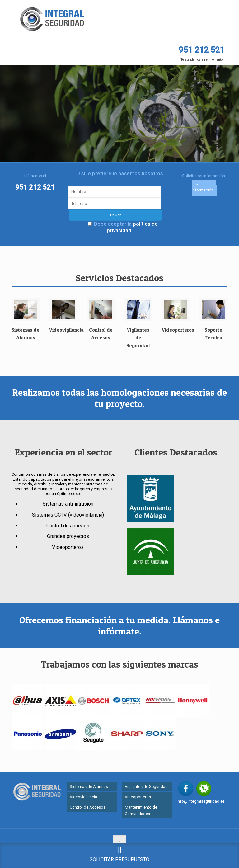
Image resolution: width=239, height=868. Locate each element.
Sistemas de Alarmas (89, 785)
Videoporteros (138, 796)
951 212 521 (35, 186)
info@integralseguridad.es (201, 800)
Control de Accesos (88, 806)
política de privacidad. (132, 226)
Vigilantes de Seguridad (146, 785)
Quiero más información (204, 187)
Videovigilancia (83, 796)
